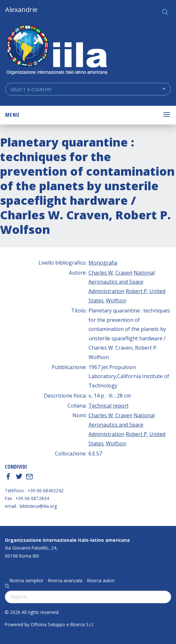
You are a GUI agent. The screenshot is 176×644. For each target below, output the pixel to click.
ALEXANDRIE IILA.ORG (57, 51)
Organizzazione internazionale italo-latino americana (67, 540)
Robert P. (137, 291)
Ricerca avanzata (65, 581)
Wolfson (116, 300)
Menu (12, 115)
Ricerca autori (101, 581)
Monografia (103, 263)
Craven (124, 273)
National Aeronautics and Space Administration (122, 282)
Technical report (109, 406)
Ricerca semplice (26, 581)
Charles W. (101, 273)
